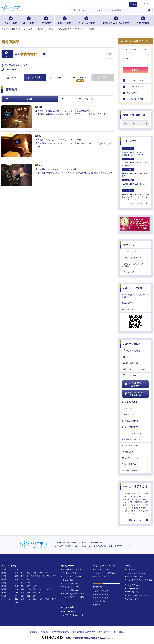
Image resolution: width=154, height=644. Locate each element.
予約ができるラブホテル (71, 583)
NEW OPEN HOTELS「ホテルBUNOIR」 (133, 183)
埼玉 (31, 576)
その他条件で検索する (135, 470)
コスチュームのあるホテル (135, 433)
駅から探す (29, 20)
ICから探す (46, 20)
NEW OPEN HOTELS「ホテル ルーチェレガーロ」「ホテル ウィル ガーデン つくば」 (135, 195)
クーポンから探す (86, 20)
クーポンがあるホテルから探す (73, 594)
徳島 (23, 596)
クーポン (79, 78)
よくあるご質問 (135, 272)
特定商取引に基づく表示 (85, 632)
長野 (29, 579)
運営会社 (33, 632)
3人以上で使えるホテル (135, 458)
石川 (17, 583)
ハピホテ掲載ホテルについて (137, 595)
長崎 (29, 599)
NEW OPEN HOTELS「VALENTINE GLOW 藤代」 (135, 162)
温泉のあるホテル (135, 464)
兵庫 (23, 589)
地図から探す (64, 20)
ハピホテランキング (135, 252)
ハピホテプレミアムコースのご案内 (135, 265)
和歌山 (48, 589)
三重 (35, 586)
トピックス (130, 141)
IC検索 (127, 357)
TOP (11, 78)
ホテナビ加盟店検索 (135, 421)
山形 (29, 573)
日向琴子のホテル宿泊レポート (73, 615)
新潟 (17, 579)
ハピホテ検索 (131, 344)
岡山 (17, 593)
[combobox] (124, 10)
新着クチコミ (99, 605)
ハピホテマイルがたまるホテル (134, 394)
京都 (29, 589)
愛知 (17, 586)
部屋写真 (34, 78)
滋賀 (35, 589)
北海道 (18, 569)
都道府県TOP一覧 (134, 115)
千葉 (37, 576)
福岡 (17, 599)
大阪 (17, 589)
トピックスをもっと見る (139, 203)
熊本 (35, 599)
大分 (41, 599)
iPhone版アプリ (135, 303)
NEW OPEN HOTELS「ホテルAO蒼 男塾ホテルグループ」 (135, 152)
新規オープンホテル (101, 591)
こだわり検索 (130, 376)
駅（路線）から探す (69, 573)
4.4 (17, 54)
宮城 (41, 573)
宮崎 (47, 599)
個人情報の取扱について (62, 632)
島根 (35, 593)
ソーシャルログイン (135, 80)
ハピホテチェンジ (133, 585)
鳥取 (29, 593)
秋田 (23, 573)
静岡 (29, 586)
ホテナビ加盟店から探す (71, 590)
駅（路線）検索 (131, 363)
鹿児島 (54, 599)
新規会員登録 (132, 93)
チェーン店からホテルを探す (73, 597)
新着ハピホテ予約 (101, 598)
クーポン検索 (135, 408)
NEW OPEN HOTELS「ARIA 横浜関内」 (135, 173)
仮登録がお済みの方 (135, 99)
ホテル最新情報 (100, 601)
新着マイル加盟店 (101, 594)
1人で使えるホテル (135, 452)
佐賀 (23, 599)
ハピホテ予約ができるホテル (133, 384)
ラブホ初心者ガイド (101, 570)
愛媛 (29, 596)
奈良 (41, 589)
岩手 (35, 573)
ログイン (135, 70)
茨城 (49, 576)
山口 (41, 593)
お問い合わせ (119, 632)
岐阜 (23, 586)
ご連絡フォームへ (134, 520)
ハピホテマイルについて (135, 258)
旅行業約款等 (105, 632)
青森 (17, 573)
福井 (29, 583)
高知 (35, 596)
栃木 (43, 576)
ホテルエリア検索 (132, 351)
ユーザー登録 (145, 4)
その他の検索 (143, 20)
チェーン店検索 (135, 415)
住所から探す (11, 20)
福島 (47, 573)
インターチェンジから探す (72, 570)
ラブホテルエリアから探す (135, 369)
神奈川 (24, 576)
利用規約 (44, 632)
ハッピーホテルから (135, 486)
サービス (129, 245)
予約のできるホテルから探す (116, 20)
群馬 (55, 576)
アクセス (57, 78)
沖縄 (17, 602)
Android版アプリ (135, 309)
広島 (23, 593)
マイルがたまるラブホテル (72, 587)
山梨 (23, 579)
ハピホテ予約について (134, 576)
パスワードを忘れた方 (136, 87)
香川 (17, 596)
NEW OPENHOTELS (69, 612)
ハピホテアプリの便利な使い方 (106, 573)
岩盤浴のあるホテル (135, 446)
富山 (23, 583)
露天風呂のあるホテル (135, 439)
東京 (17, 576)
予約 (102, 78)
